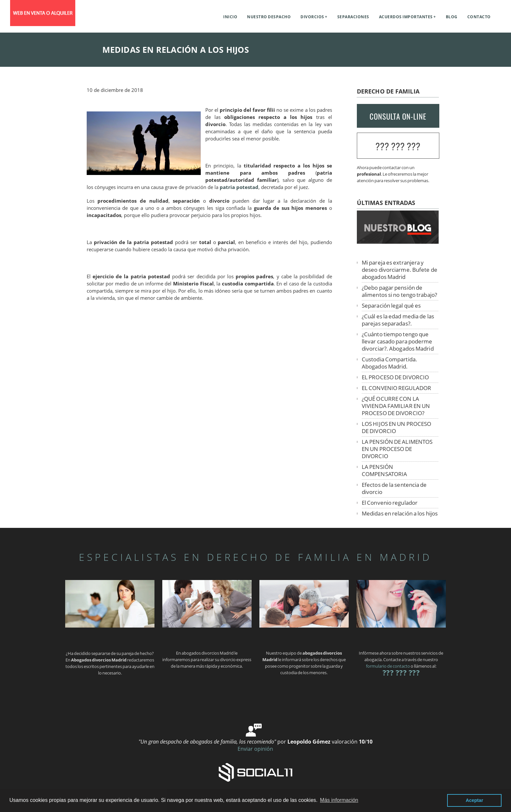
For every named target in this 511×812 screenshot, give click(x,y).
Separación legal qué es (391, 305)
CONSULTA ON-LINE (398, 116)
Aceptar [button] (474, 800)
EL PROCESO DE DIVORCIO (395, 377)
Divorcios (312, 17)
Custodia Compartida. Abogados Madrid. (389, 363)
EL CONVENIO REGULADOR (396, 388)
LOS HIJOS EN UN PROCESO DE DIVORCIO (396, 427)
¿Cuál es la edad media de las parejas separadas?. (398, 320)
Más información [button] (339, 800)
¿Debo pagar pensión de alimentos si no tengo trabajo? (399, 291)
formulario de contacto (388, 666)
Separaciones (353, 17)
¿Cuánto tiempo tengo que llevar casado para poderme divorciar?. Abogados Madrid (398, 341)
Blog (452, 17)
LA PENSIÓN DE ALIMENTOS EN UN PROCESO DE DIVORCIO (397, 449)
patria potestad (239, 187)
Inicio (230, 17)
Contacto (479, 17)
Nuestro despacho (269, 17)
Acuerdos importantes (406, 17)
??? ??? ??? (398, 146)
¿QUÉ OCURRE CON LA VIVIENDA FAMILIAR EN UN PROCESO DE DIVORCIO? (396, 406)
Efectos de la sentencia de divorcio (394, 488)
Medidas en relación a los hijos (400, 513)
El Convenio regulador (390, 503)
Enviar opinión (255, 749)
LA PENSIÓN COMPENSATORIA (384, 470)
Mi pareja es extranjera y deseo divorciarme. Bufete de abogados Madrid (400, 270)
